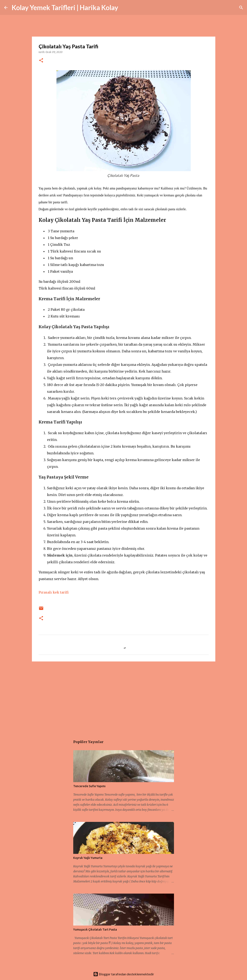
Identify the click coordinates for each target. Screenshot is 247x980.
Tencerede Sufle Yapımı (89, 786)
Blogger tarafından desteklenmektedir (124, 974)
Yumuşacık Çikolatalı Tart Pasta (95, 930)
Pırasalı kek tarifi (54, 592)
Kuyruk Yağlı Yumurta (88, 858)
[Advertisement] (124, 697)
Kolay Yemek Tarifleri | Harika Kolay (65, 7)
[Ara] (124, 8)
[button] (41, 61)
